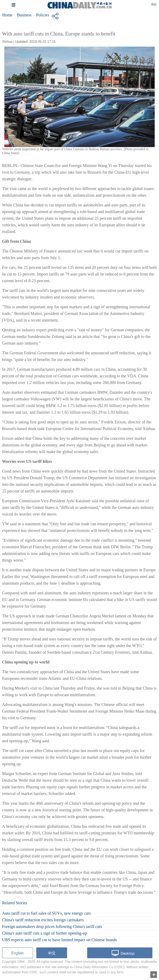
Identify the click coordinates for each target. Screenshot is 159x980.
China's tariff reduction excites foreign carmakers (43, 920)
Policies (43, 15)
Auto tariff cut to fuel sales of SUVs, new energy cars (46, 913)
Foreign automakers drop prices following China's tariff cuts (52, 926)
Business (24, 15)
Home (7, 15)
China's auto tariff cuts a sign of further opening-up (45, 933)
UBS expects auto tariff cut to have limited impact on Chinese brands (60, 940)
